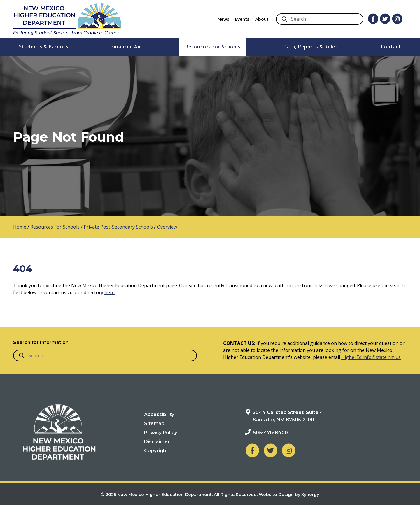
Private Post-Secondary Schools (118, 227)
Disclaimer (157, 442)
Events (242, 19)
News (223, 19)
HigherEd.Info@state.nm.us (371, 357)
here (110, 292)
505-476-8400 (270, 433)
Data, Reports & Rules (311, 47)
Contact (391, 47)
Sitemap (154, 424)
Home (20, 227)
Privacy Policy (161, 433)
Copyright (156, 451)
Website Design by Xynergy (289, 495)
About (262, 19)
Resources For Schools (213, 47)
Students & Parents (44, 47)
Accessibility (159, 414)
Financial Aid (127, 47)
